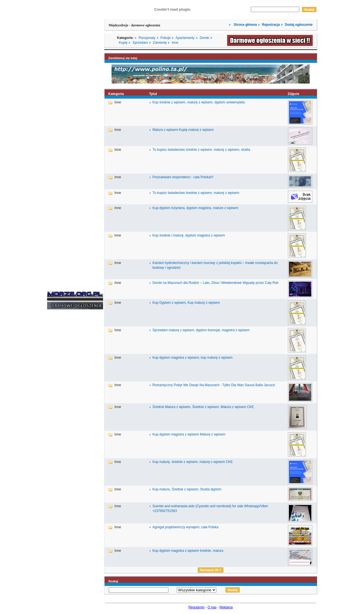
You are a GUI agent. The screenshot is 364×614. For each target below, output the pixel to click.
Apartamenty (185, 38)
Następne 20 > (210, 570)
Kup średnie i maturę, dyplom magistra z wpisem (189, 235)
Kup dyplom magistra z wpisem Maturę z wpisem (189, 434)
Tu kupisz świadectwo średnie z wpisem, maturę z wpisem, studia (201, 150)
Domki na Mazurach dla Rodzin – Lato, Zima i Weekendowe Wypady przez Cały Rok (215, 283)
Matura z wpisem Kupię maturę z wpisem (183, 130)
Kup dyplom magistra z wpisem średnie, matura (188, 551)
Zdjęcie (293, 94)
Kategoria (116, 94)
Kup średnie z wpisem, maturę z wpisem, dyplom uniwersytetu (199, 102)
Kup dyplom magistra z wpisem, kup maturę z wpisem (193, 358)
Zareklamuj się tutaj (123, 58)
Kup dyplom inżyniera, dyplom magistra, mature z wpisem (195, 208)
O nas (212, 607)
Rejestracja (271, 25)
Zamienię (160, 43)
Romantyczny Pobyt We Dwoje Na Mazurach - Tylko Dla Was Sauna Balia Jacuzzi (214, 385)
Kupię (123, 43)
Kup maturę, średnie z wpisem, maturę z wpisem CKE (193, 462)
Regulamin (196, 607)
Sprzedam (140, 43)
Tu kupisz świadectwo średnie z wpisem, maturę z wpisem (196, 193)
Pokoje (165, 38)
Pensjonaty (147, 38)
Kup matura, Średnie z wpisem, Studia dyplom (187, 489)
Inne (175, 43)
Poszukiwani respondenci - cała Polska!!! (183, 177)
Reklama (226, 607)
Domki (204, 38)
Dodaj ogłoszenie (299, 25)
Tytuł (153, 94)
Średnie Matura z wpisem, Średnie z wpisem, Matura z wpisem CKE (203, 407)
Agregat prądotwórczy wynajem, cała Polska (185, 527)
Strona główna (245, 25)
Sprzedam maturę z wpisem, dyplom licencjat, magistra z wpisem (201, 330)
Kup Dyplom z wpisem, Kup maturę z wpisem (186, 303)
